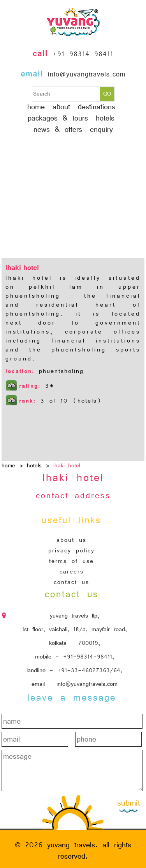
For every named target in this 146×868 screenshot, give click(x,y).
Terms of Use (71, 561)
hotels (105, 118)
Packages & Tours (58, 118)
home (8, 466)
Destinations (97, 107)
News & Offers (58, 130)
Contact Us (71, 582)
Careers (72, 572)
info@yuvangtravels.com (87, 74)
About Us (71, 540)
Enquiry (101, 130)
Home (36, 107)
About (61, 107)
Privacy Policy (71, 550)
